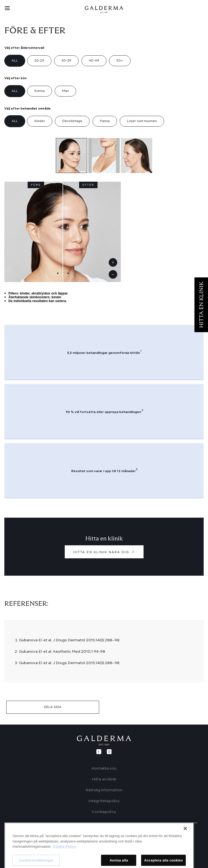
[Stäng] (185, 859)
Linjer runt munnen (142, 121)
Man (65, 91)
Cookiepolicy (104, 812)
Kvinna (40, 91)
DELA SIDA (53, 707)
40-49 (94, 61)
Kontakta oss (104, 768)
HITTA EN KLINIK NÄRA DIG (101, 552)
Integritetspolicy (104, 801)
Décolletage (72, 121)
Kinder (40, 121)
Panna (105, 121)
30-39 (66, 61)
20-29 (39, 61)
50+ (120, 61)
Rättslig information (104, 790)
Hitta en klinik (104, 779)
